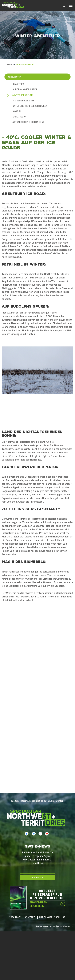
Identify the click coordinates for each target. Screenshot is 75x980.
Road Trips (18, 84)
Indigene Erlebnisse (23, 101)
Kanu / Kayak (19, 117)
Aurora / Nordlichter (25, 89)
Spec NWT (15, 892)
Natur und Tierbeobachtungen (30, 106)
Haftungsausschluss (52, 892)
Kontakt (30, 892)
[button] (18, 754)
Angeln (17, 111)
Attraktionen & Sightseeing (28, 122)
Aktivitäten (15, 77)
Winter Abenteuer (22, 95)
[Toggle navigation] (71, 5)
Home (9, 65)
